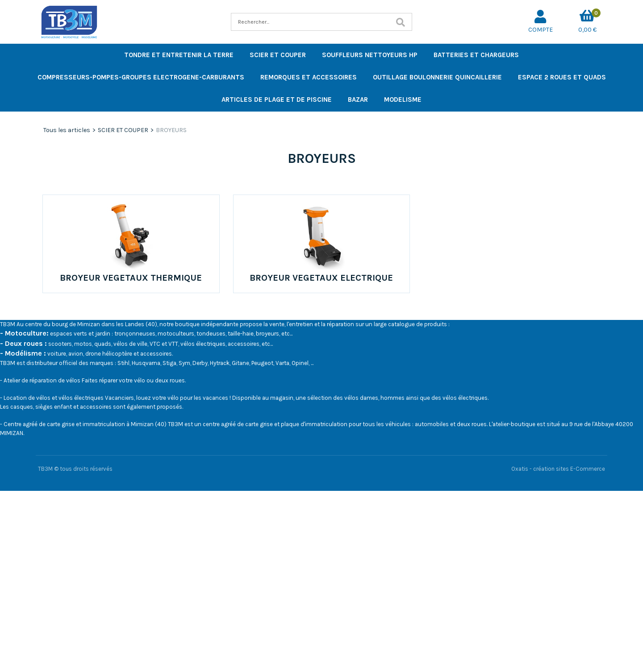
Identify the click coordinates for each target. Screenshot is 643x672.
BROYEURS (171, 130)
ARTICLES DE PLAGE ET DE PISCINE (277, 100)
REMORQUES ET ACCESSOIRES (309, 77)
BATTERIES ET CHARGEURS (476, 55)
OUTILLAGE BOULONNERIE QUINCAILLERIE (437, 77)
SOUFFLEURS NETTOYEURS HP (370, 55)
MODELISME (403, 100)
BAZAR (358, 100)
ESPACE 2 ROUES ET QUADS (562, 77)
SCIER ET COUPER (278, 55)
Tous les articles (67, 130)
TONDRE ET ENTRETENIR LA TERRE (179, 55)
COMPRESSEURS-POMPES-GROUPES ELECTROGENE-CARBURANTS (141, 77)
